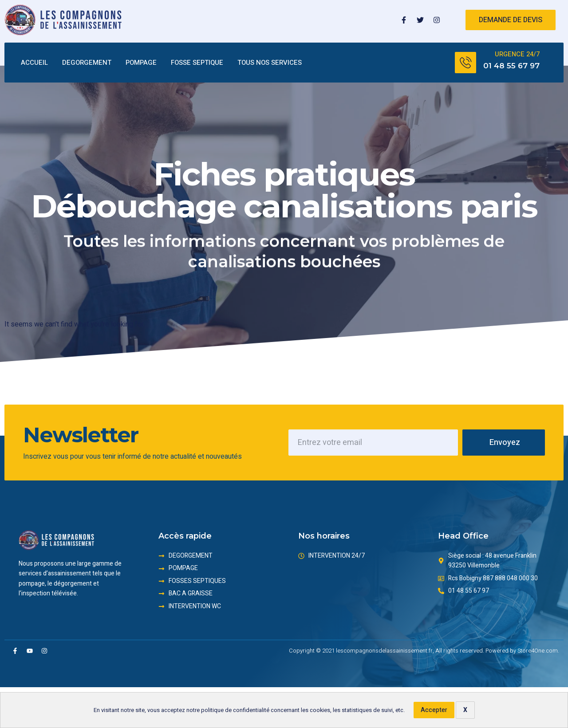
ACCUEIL (34, 63)
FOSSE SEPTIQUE (197, 63)
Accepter (434, 710)
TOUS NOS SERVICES (270, 63)
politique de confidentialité (235, 710)
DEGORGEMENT (87, 63)
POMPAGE (141, 63)
